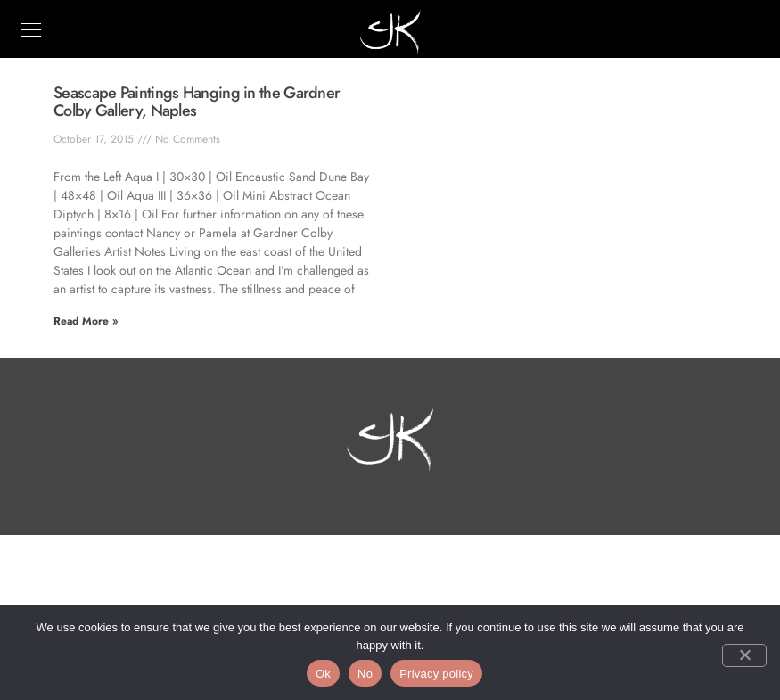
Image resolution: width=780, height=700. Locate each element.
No (365, 674)
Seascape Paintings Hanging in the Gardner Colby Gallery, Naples (197, 102)
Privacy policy (436, 674)
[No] (744, 655)
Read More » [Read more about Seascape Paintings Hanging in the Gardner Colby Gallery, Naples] (86, 321)
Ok (323, 674)
